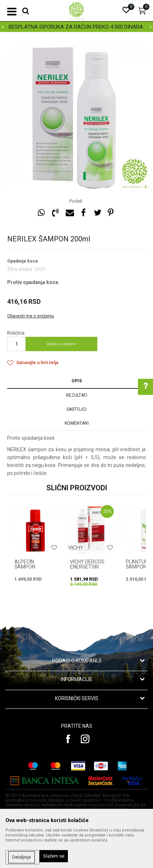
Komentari (77, 423)
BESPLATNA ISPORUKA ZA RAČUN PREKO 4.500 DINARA (76, 27)
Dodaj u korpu (61, 344)
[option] (76, 27)
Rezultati (77, 395)
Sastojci (76, 409)
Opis (77, 381)
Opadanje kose (23, 261)
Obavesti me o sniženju (31, 316)
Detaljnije (22, 857)
